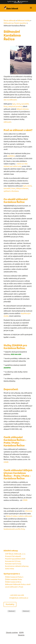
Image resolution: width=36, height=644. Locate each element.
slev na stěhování (10, 100)
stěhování (7, 122)
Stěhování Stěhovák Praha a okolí (18, 584)
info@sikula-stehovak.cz (19, 598)
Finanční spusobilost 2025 (15, 559)
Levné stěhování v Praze (14, 587)
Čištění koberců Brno (13, 582)
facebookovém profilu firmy (14, 529)
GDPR (21, 633)
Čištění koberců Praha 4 (14, 577)
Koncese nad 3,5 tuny (13, 564)
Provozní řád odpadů (13, 556)
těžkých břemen (23, 109)
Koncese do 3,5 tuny (13, 561)
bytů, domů (27, 186)
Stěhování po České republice (15, 23)
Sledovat (12, 611)
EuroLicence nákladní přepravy (17, 566)
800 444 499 (13, 1)
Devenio (21, 635)
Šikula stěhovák (10, 21)
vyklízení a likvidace (11, 191)
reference (28, 511)
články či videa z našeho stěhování (19, 516)
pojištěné (11, 156)
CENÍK (6, 462)
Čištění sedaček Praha (13, 579)
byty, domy (17, 104)
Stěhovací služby (24, 21)
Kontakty (10, 604)
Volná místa (9, 569)
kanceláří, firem (9, 188)
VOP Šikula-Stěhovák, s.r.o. (15, 554)
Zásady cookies (12, 633)
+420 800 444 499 (17, 595)
